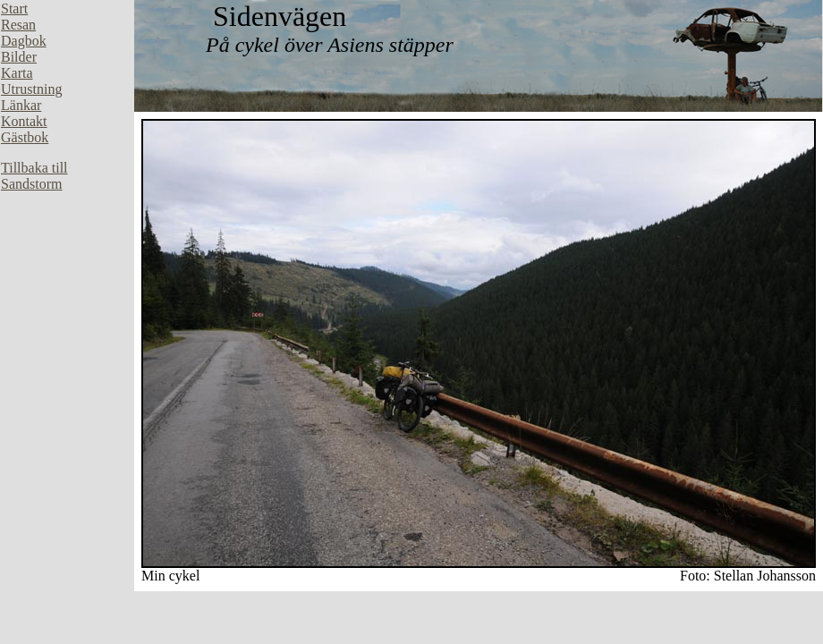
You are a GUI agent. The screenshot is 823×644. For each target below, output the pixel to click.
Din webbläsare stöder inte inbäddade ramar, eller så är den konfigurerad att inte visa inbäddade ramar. (67, 268)
